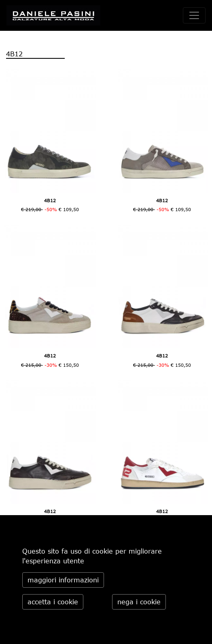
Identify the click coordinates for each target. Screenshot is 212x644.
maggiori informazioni (63, 580)
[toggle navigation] (194, 15)
